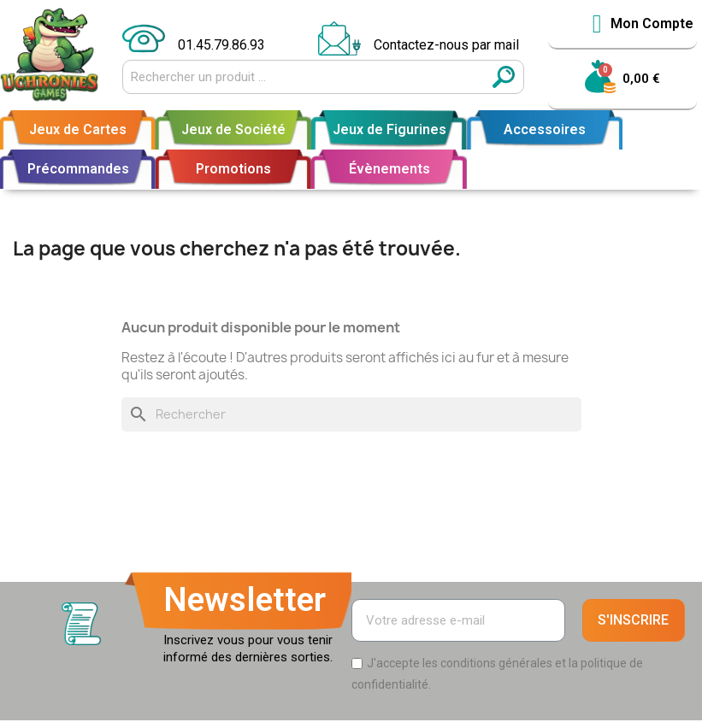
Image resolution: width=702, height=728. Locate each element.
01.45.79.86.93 (221, 45)
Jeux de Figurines (389, 129)
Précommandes (78, 169)
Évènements (389, 169)
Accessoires (545, 129)
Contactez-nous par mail (446, 45)
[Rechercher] (351, 414)
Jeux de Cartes (78, 129)
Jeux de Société (233, 129)
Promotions (233, 169)
